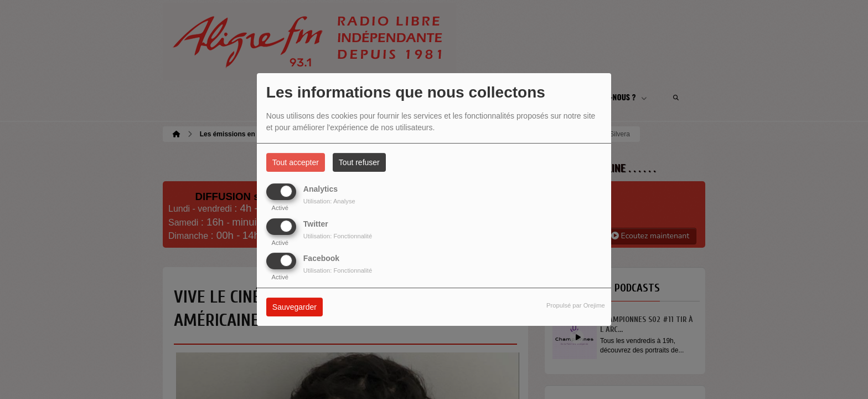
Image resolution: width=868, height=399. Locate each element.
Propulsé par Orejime (576, 305)
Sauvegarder (294, 307)
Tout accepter (296, 162)
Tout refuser (359, 162)
